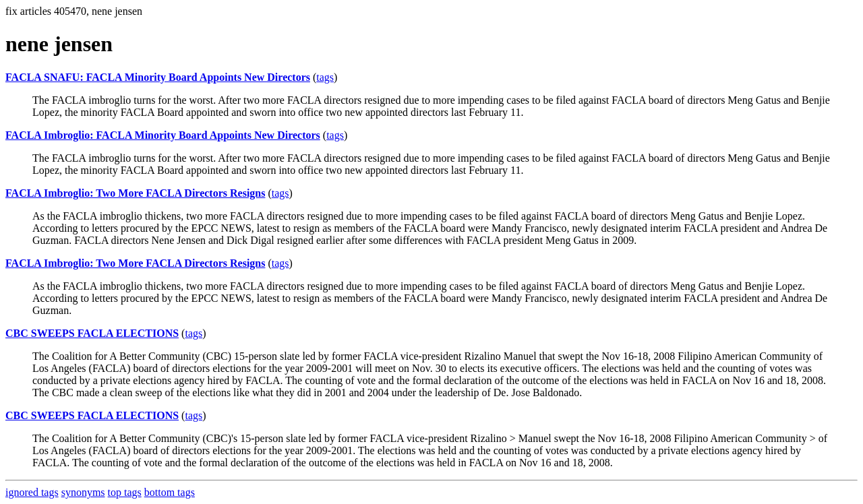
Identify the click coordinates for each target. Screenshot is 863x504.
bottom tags (170, 492)
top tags (125, 492)
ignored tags (32, 492)
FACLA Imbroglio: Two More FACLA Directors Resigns (135, 193)
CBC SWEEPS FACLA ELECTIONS (92, 333)
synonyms (83, 492)
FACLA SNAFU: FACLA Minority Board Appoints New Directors (158, 77)
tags (325, 77)
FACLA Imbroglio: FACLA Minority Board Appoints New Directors (163, 135)
